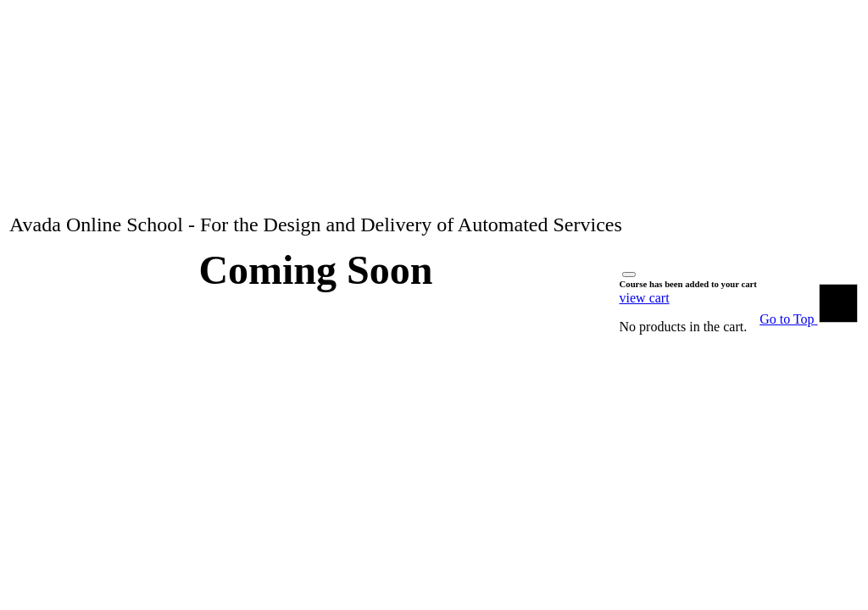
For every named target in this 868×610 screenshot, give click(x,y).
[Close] (629, 274)
